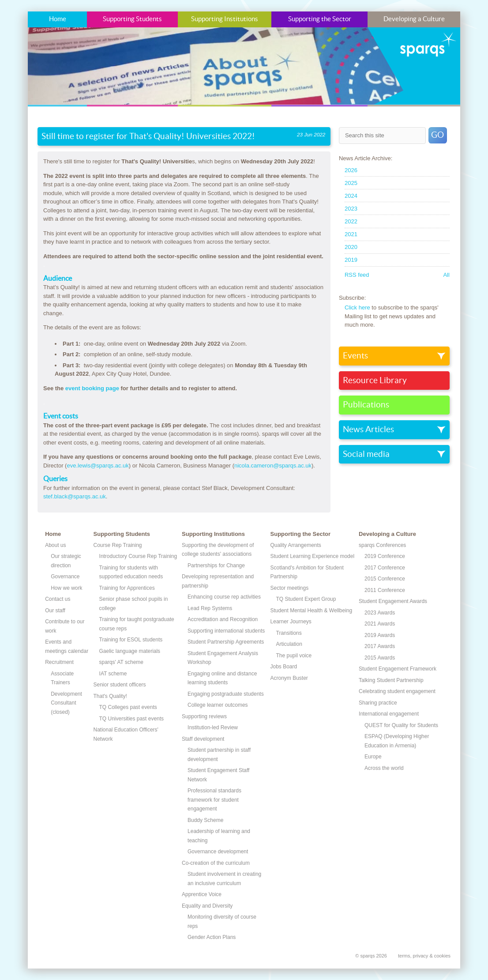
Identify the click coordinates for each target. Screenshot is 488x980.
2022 (351, 221)
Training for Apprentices (127, 588)
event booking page (93, 388)
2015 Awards (380, 658)
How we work (66, 588)
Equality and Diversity (207, 906)
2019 (351, 260)
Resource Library (375, 381)
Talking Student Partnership (391, 680)
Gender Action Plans (212, 937)
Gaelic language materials (130, 651)
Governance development (218, 852)
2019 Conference (385, 556)
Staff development (203, 739)
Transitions (289, 633)
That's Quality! (110, 696)
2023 (351, 209)
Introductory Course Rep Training (138, 556)
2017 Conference (385, 568)
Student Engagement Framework (398, 669)
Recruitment (59, 662)
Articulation (289, 644)
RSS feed (357, 275)
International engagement (389, 714)
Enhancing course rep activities (224, 597)
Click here (357, 307)
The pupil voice (294, 656)
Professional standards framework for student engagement (214, 800)
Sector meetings (290, 588)
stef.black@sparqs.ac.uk (75, 496)
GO (437, 135)
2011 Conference (385, 590)
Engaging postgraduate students (226, 694)
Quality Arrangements (296, 545)
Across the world (384, 768)
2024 (351, 196)
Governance (65, 577)
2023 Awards (380, 613)
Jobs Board (284, 667)
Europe (373, 757)
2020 (351, 247)
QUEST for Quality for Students (401, 725)
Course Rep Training (118, 545)
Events (355, 356)
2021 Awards (380, 624)
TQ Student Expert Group (306, 599)
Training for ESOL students (131, 640)
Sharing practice (378, 703)
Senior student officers (120, 685)
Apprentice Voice (202, 894)
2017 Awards (380, 646)
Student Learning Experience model (313, 556)
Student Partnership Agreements (226, 642)
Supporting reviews (204, 716)
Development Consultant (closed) (66, 703)
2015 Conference (385, 579)
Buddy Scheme (205, 820)
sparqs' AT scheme (121, 662)
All (446, 275)
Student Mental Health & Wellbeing (312, 611)
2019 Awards (380, 635)
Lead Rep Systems (210, 608)
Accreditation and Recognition (223, 619)
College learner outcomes (218, 705)
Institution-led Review (213, 727)
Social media (366, 454)
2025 (351, 183)
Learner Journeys (291, 622)
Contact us (58, 599)
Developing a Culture (414, 19)
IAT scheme (113, 674)
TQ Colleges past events (128, 707)
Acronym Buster (289, 678)
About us (55, 545)
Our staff (55, 611)
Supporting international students (226, 631)
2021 (351, 234)
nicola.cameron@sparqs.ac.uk (273, 465)
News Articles (368, 430)
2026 (351, 170)
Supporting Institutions (225, 19)
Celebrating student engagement (397, 691)
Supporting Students (132, 19)
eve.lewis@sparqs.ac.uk (98, 465)
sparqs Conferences (382, 545)
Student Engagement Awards (393, 601)
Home (58, 19)
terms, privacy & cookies (424, 956)
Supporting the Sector (320, 19)
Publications (366, 405)
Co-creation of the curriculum (216, 863)
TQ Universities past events (132, 719)
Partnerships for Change (216, 565)
